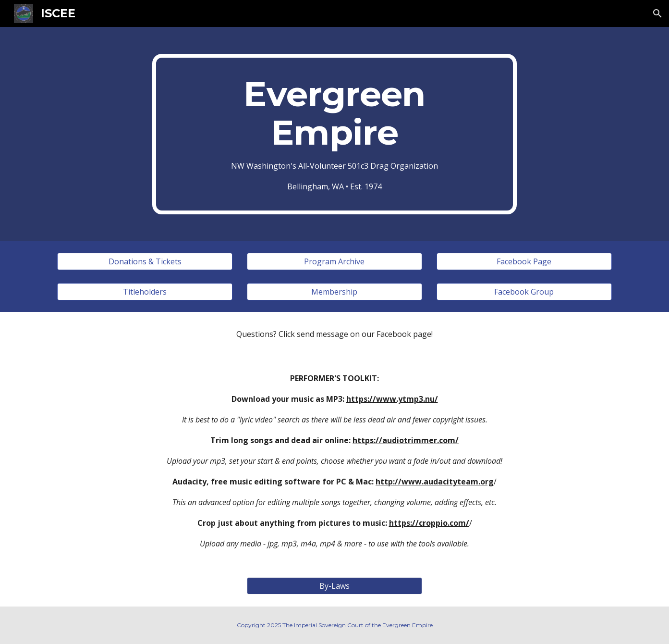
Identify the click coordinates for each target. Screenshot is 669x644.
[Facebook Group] (524, 292)
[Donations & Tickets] (145, 261)
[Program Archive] (334, 261)
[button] (657, 13)
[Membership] (334, 292)
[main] (335, 134)
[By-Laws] (334, 586)
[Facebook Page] (524, 261)
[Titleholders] (145, 292)
